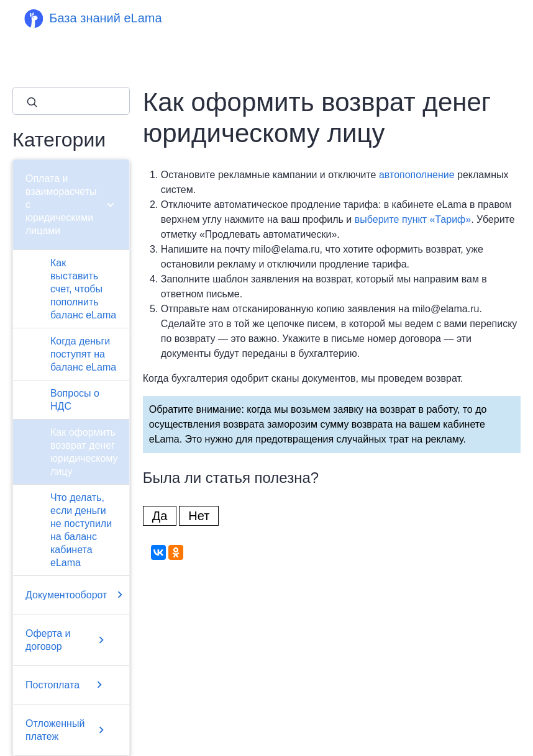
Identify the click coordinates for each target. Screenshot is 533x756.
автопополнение (417, 175)
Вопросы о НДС (75, 400)
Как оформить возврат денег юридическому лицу (84, 452)
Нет (199, 516)
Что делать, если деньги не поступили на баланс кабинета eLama (81, 530)
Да (160, 516)
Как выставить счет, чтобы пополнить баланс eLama (83, 289)
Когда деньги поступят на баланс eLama (83, 354)
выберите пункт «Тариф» (413, 219)
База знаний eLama (105, 18)
